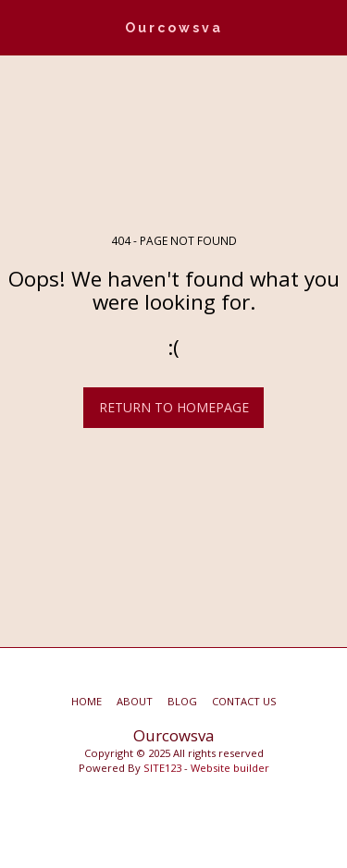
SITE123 (162, 768)
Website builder (230, 768)
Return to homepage (174, 407)
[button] (20, 26)
